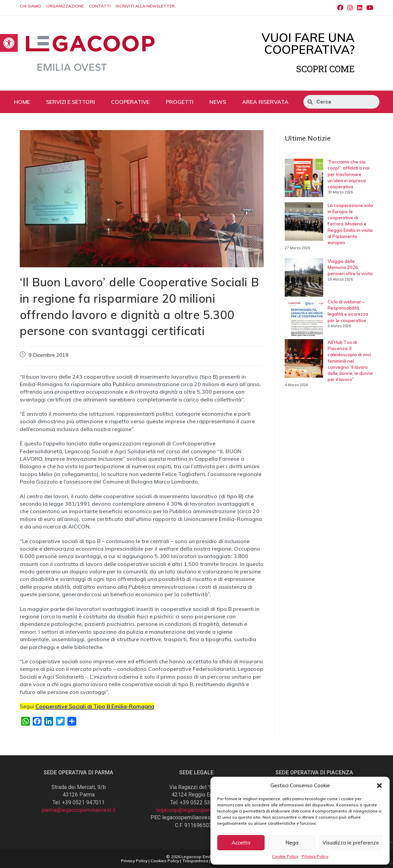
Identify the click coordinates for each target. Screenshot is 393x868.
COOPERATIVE (130, 102)
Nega (292, 843)
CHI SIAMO (30, 6)
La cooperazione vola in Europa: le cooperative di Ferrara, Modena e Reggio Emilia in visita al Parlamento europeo (350, 224)
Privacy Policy (315, 856)
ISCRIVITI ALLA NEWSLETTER (145, 6)
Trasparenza (195, 861)
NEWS (218, 102)
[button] (379, 786)
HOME (22, 102)
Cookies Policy (165, 861)
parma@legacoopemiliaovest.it (79, 810)
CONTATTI (100, 6)
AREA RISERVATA (265, 102)
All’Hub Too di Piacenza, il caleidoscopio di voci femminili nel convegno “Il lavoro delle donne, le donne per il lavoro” (350, 361)
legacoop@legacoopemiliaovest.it (196, 810)
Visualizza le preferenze (351, 843)
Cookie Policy (285, 856)
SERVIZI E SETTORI (70, 102)
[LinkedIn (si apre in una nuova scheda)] (360, 8)
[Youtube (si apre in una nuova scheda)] (369, 8)
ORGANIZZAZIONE (65, 6)
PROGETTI (180, 102)
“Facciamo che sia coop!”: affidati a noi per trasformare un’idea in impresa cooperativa (349, 174)
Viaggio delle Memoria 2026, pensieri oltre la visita (350, 267)
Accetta (241, 843)
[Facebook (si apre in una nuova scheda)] (340, 8)
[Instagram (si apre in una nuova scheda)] (350, 8)
